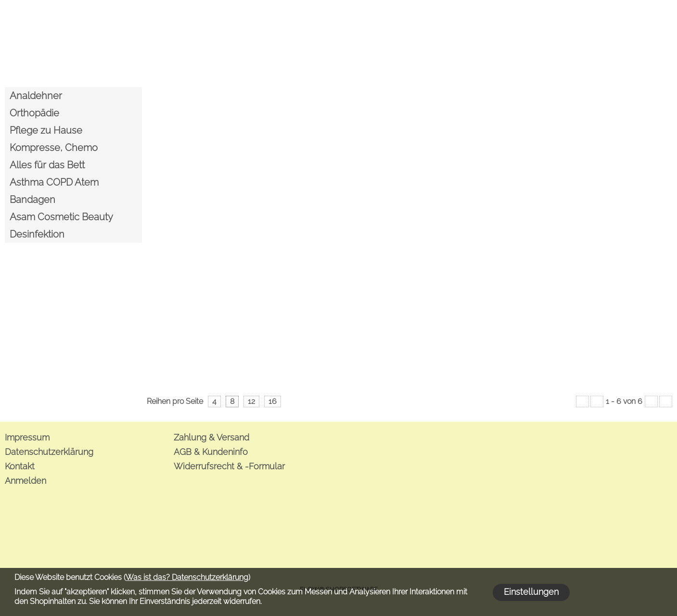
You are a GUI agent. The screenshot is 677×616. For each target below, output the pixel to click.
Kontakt (20, 466)
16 (273, 401)
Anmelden (26, 481)
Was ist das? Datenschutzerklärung (187, 577)
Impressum (27, 437)
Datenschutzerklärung (49, 452)
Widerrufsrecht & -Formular (229, 466)
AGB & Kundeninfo (211, 452)
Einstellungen (531, 592)
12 (251, 401)
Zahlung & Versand (211, 437)
